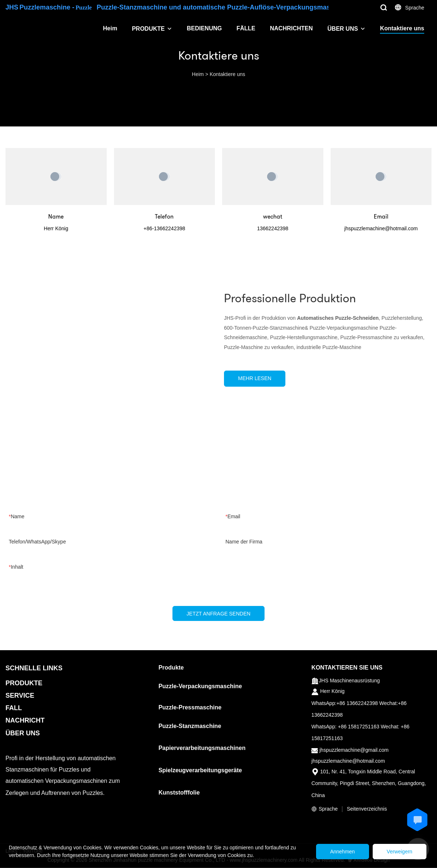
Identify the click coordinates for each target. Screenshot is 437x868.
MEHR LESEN (256, 378)
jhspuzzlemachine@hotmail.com (348, 761)
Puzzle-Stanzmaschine (190, 726)
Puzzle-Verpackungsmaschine (200, 687)
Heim (110, 28)
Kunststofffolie (179, 793)
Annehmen (340, 852)
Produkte (171, 668)
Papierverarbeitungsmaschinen (202, 748)
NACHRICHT (25, 721)
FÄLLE (246, 28)
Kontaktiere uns (402, 28)
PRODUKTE (148, 29)
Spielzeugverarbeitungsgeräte (200, 771)
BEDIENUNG (204, 28)
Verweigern (399, 852)
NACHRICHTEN (291, 28)
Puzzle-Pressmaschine (190, 708)
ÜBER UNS (343, 29)
